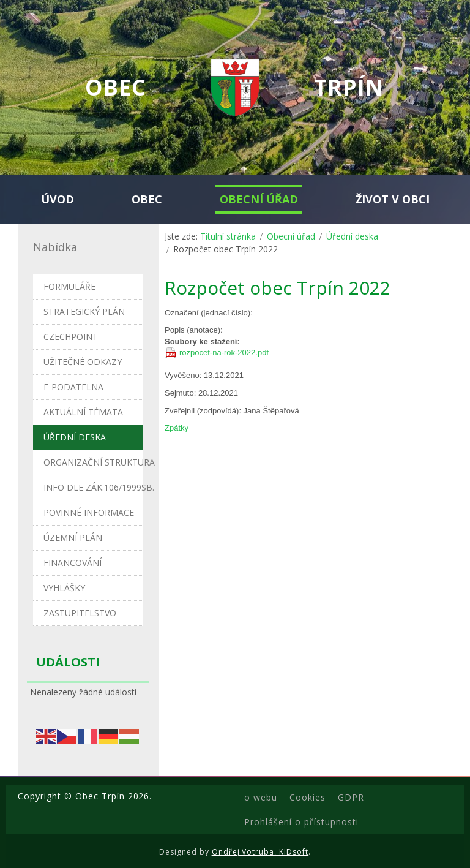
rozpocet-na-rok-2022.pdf (224, 353)
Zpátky (177, 428)
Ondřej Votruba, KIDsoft (260, 852)
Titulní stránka (228, 236)
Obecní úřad (291, 236)
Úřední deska (352, 236)
